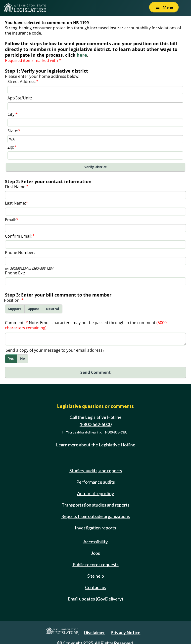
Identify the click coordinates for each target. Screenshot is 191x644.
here (82, 55)
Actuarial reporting (96, 493)
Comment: (15, 323)
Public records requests (96, 564)
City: (11, 114)
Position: (12, 300)
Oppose (34, 309)
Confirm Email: (19, 236)
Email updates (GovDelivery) (95, 599)
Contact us (96, 587)
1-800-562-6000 (95, 424)
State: (13, 131)
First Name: (16, 187)
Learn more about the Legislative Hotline (96, 445)
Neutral (52, 309)
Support (15, 309)
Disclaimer (94, 633)
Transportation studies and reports (96, 505)
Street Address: (22, 82)
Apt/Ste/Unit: (20, 98)
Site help (96, 576)
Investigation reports (95, 528)
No (23, 359)
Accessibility (95, 542)
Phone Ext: (15, 273)
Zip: (11, 147)
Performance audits (96, 482)
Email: (11, 220)
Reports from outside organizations (95, 516)
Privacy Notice (125, 633)
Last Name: (15, 203)
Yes (11, 359)
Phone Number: (20, 253)
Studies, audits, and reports (96, 471)
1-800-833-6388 (116, 432)
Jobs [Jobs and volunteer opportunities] (95, 553)
